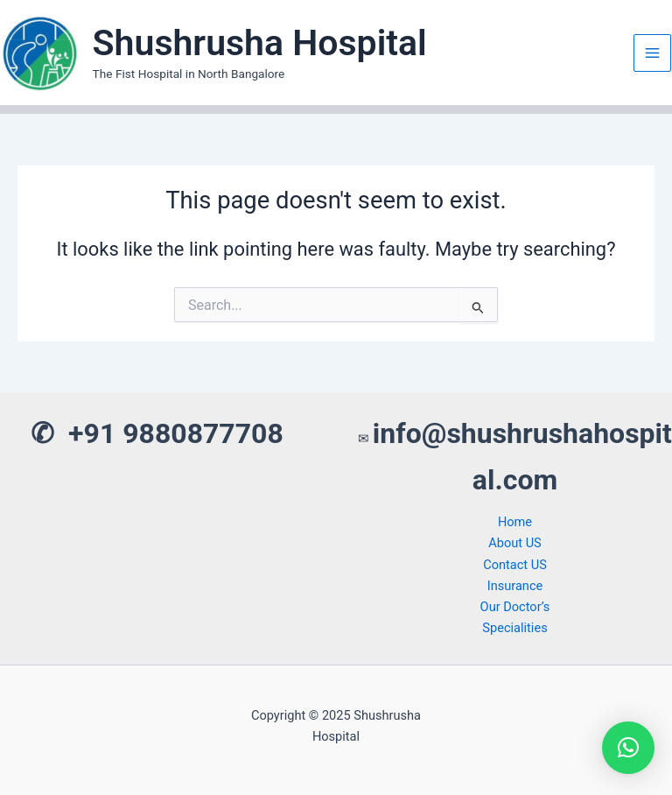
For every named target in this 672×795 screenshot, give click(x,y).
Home (515, 522)
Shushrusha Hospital (260, 43)
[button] (628, 748)
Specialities (514, 628)
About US (515, 543)
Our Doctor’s (515, 607)
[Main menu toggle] (652, 53)
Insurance (515, 586)
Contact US (515, 565)
